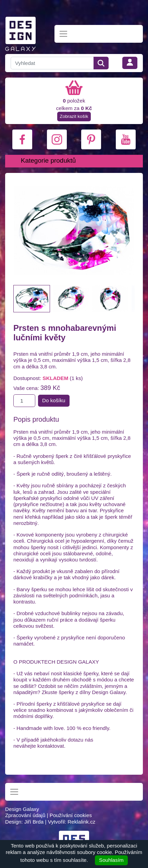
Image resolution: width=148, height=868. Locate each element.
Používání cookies (71, 815)
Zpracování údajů (25, 815)
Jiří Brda (34, 822)
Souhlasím (111, 860)
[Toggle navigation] (64, 34)
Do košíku (54, 400)
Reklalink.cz (81, 822)
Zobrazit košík (74, 116)
